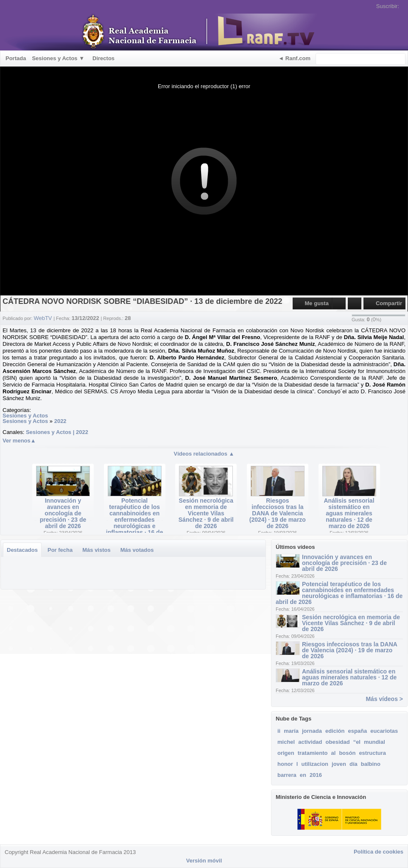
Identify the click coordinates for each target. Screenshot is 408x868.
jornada (312, 731)
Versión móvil (204, 861)
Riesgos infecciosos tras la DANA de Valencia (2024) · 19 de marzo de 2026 (278, 513)
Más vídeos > (384, 699)
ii (279, 731)
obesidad (338, 742)
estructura (372, 753)
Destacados (22, 550)
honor (285, 764)
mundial (374, 742)
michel (286, 742)
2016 (316, 775)
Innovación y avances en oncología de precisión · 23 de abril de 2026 (63, 513)
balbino (371, 764)
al (334, 753)
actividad (310, 742)
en (303, 775)
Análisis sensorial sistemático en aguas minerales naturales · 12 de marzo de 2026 (349, 513)
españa (357, 731)
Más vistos (96, 550)
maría (291, 731)
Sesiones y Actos (25, 416)
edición (335, 731)
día (354, 764)
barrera (287, 775)
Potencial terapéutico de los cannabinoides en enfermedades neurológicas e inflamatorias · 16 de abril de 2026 (135, 520)
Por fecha (60, 550)
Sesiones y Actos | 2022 (57, 432)
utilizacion (315, 764)
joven (339, 764)
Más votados (137, 550)
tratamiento (313, 753)
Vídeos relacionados (204, 454)
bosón (347, 753)
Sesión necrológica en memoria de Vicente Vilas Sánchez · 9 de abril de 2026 (206, 513)
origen (286, 753)
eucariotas (384, 731)
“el (357, 742)
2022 (60, 421)
